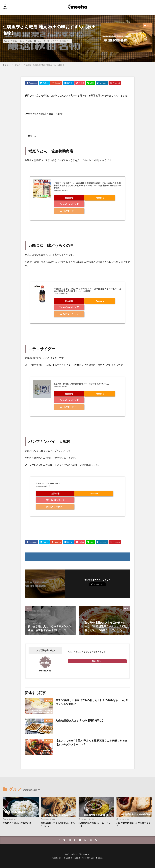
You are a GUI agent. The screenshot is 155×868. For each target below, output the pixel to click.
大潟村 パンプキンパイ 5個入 (48, 483)
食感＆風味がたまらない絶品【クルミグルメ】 (58, 825)
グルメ (39, 41)
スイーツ (58, 41)
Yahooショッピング (69, 204)
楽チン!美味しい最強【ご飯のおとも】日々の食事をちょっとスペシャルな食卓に (92, 702)
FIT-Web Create (70, 858)
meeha (86, 854)
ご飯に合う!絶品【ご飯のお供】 (18, 823)
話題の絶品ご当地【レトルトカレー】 (95, 825)
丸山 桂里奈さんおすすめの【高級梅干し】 (80, 720)
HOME (8, 65)
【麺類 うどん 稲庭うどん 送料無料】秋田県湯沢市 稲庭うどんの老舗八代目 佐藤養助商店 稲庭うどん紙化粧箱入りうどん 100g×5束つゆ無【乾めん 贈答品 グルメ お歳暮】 (88, 185)
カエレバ (64, 190)
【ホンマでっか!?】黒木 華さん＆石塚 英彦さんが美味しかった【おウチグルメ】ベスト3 (91, 742)
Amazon (100, 198)
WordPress (97, 858)
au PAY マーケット (69, 211)
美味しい (66, 41)
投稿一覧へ (96, 661)
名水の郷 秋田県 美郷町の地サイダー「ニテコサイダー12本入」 (82, 384)
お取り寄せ (50, 41)
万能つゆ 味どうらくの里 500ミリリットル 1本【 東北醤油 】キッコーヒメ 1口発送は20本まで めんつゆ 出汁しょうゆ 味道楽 (88, 290)
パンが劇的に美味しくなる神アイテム (134, 825)
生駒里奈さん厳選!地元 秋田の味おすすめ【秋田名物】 (45, 65)
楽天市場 (69, 198)
